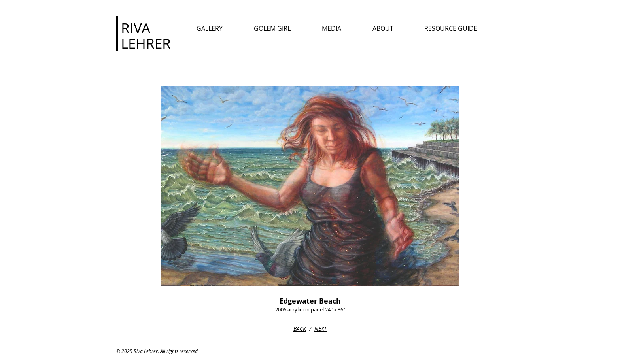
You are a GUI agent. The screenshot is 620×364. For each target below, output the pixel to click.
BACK (300, 329)
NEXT (320, 329)
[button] (343, 25)
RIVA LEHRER (146, 36)
